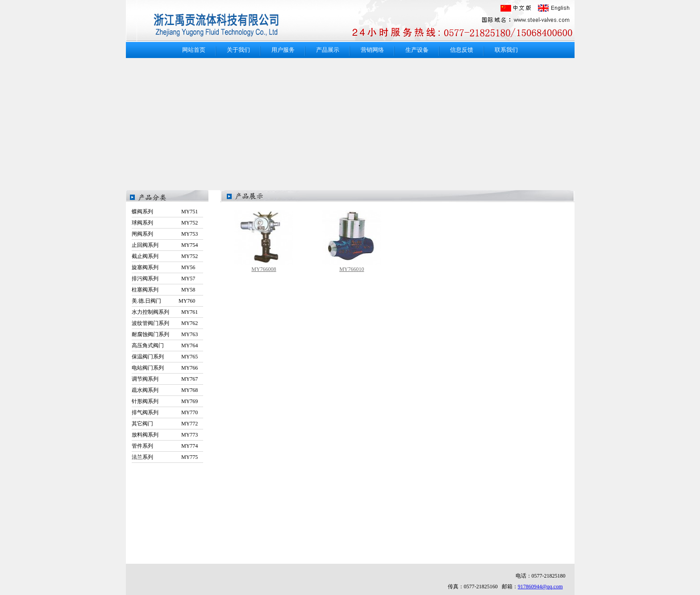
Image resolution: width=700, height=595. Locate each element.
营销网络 (372, 50)
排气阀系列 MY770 (165, 412)
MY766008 (264, 269)
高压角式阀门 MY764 (165, 345)
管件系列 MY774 (165, 446)
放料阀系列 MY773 (165, 435)
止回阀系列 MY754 (165, 245)
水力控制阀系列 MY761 (165, 312)
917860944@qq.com (540, 587)
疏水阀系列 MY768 (165, 390)
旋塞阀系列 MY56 (163, 267)
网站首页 (194, 50)
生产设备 (417, 50)
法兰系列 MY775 (165, 457)
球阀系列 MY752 (165, 223)
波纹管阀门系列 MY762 (165, 323)
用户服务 (283, 50)
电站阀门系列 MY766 (165, 368)
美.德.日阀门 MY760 (163, 301)
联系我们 (506, 50)
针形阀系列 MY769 (165, 401)
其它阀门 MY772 (165, 424)
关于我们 (238, 50)
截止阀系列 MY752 (165, 256)
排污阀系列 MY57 (163, 279)
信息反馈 (462, 50)
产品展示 (328, 50)
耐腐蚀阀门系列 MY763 (165, 334)
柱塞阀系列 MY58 (163, 290)
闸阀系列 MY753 (165, 234)
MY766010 (352, 269)
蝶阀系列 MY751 (165, 212)
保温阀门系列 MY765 (165, 357)
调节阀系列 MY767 (165, 379)
